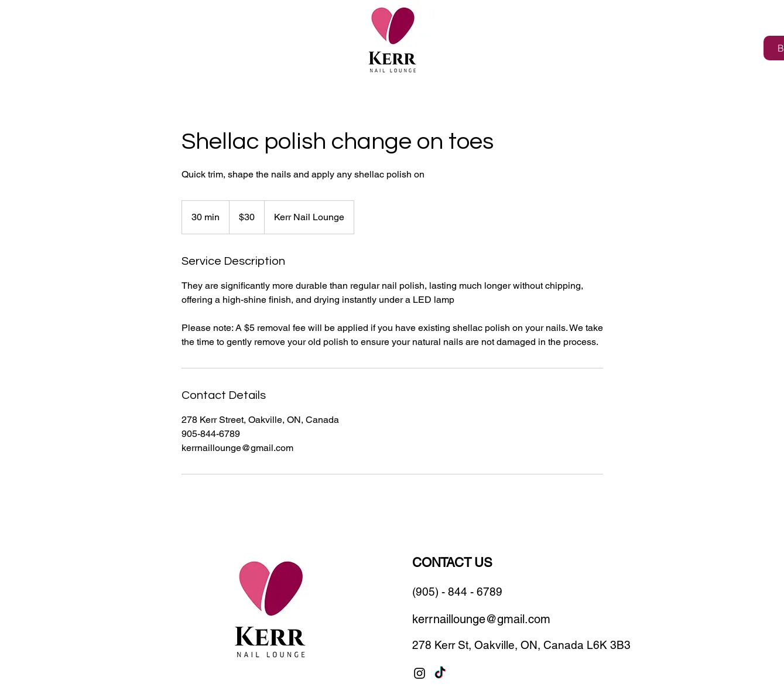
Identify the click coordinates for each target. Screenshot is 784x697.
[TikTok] (440, 673)
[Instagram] (420, 673)
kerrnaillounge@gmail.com (481, 619)
